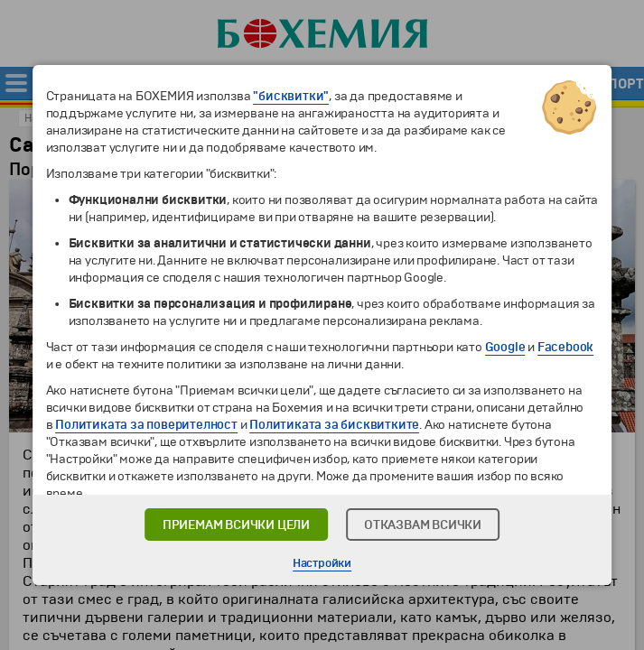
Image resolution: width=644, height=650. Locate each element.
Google (505, 347)
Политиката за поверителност (146, 425)
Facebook (565, 347)
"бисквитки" (291, 96)
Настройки (322, 563)
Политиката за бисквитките (334, 425)
